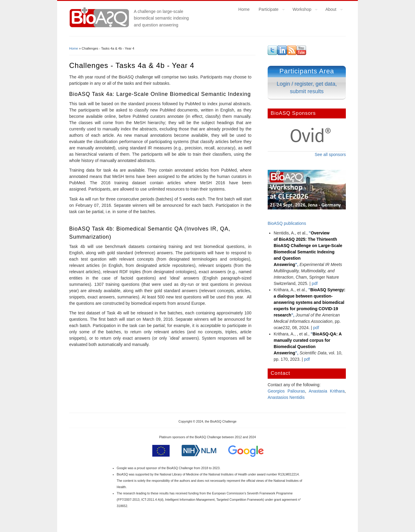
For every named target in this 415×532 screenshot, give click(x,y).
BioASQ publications (287, 223)
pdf (315, 283)
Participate (269, 10)
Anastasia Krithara (327, 391)
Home (244, 9)
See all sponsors (330, 154)
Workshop (303, 10)
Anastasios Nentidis (286, 397)
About (332, 10)
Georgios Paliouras (286, 391)
